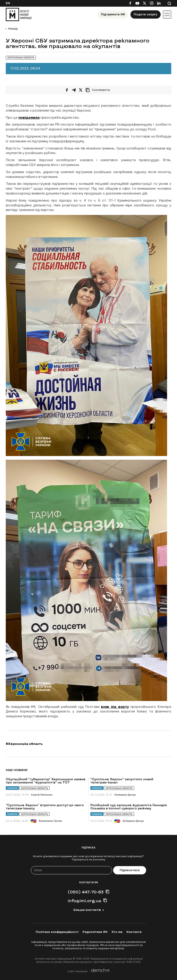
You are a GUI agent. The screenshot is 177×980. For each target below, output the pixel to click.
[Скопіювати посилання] (99, 90)
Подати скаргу (146, 14)
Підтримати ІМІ (113, 14)
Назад (13, 29)
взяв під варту (115, 707)
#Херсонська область (24, 744)
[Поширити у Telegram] (74, 90)
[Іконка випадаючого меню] (167, 14)
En (8, 3)
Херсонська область (34, 788)
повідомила (29, 118)
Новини (12, 788)
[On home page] (19, 14)
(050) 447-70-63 (86, 892)
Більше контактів (87, 910)
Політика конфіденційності (57, 932)
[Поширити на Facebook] (67, 90)
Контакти (134, 932)
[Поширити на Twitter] (81, 90)
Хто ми (117, 932)
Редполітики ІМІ (95, 932)
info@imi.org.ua (84, 901)
